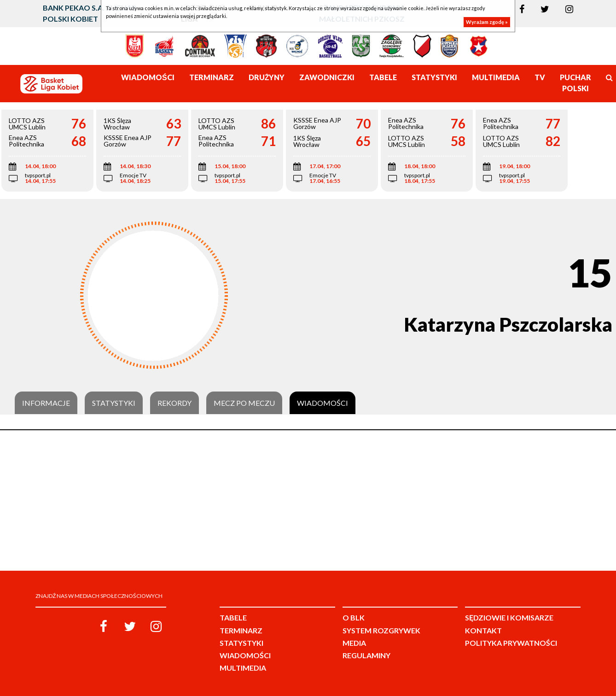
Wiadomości (323, 403)
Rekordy (174, 403)
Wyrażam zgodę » (487, 22)
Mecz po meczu (244, 403)
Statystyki (114, 403)
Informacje (46, 403)
